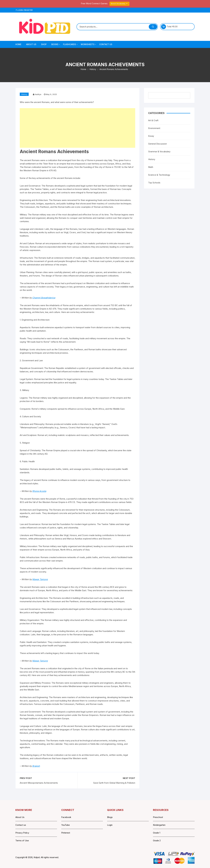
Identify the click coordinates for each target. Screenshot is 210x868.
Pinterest (66, 833)
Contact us (21, 825)
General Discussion (158, 144)
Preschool (158, 817)
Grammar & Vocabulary (159, 152)
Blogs (110, 817)
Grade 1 (157, 833)
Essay (151, 136)
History (24, 94)
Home (18, 44)
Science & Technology (159, 175)
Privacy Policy (22, 833)
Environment (154, 128)
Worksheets (89, 44)
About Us (31, 44)
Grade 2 (157, 840)
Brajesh (36, 766)
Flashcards (71, 44)
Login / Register (24, 10)
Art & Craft (153, 120)
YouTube (65, 825)
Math (151, 167)
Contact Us (106, 44)
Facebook (66, 817)
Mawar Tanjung (40, 579)
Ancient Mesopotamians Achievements (39, 783)
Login (110, 825)
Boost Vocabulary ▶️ (119, 4)
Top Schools (154, 183)
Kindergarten (159, 825)
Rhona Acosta (39, 491)
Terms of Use (22, 840)
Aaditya (38, 94)
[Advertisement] (77, 128)
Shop (44, 44)
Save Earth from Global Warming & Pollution (114, 783)
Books (56, 44)
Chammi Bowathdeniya (44, 298)
